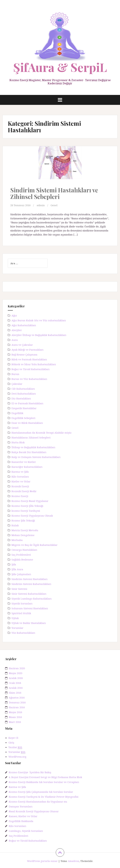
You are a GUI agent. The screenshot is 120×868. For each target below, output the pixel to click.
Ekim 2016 (15, 693)
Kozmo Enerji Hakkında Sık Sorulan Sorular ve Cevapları (44, 782)
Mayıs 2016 (15, 712)
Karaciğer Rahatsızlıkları (27, 467)
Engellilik (17, 413)
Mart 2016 (15, 722)
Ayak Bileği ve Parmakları (27, 350)
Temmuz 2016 (17, 702)
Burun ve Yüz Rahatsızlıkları (29, 379)
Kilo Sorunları (20, 476)
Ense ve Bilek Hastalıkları (27, 423)
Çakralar (17, 384)
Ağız (14, 315)
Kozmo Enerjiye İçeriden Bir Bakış (30, 772)
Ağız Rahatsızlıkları (24, 325)
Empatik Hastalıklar (24, 408)
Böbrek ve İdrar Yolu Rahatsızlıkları (34, 364)
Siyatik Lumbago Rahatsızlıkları (32, 599)
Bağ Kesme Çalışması (24, 354)
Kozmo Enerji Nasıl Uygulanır (30, 501)
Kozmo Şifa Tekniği (23, 520)
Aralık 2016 (16, 688)
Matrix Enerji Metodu (25, 530)
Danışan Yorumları (21, 806)
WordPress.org (17, 757)
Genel (54, 205)
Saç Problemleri (21, 555)
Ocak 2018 (15, 683)
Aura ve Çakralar (22, 345)
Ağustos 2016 (17, 697)
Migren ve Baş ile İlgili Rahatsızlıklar (34, 545)
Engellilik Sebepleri (23, 418)
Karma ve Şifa (20, 472)
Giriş (11, 742)
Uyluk (15, 618)
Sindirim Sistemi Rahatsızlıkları (31, 584)
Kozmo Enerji (20, 496)
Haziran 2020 (17, 668)
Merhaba (17, 540)
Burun (15, 374)
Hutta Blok (18, 442)
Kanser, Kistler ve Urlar (23, 816)
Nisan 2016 (15, 717)
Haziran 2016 (17, 707)
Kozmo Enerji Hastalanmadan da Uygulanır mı (38, 802)
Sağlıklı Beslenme (22, 559)
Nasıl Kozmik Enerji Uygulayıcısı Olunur (34, 811)
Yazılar (15, 747)
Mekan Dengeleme (23, 535)
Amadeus (73, 861)
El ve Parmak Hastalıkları (27, 403)
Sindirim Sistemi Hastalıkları (29, 579)
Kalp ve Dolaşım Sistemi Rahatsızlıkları (36, 457)
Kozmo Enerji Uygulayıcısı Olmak (32, 516)
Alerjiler (17, 330)
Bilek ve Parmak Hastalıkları (29, 359)
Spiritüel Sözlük (21, 613)
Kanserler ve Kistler (24, 462)
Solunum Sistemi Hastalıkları (30, 608)
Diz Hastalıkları (21, 398)
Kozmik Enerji (20, 486)
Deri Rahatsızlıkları (24, 394)
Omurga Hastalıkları (24, 550)
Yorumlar (17, 628)
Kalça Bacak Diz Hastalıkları (29, 452)
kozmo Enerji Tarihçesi (26, 511)
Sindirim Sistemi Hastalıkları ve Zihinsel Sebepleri (54, 193)
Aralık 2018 (16, 678)
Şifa (14, 564)
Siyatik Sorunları (22, 603)
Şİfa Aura (17, 569)
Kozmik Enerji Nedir (24, 491)
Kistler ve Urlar (21, 481)
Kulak (15, 525)
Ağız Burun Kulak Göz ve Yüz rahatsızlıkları (39, 320)
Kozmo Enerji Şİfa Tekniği (27, 506)
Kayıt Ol (13, 738)
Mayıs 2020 (15, 673)
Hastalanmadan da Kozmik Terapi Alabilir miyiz (41, 433)
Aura (15, 340)
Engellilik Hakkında (21, 821)
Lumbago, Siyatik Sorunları (26, 831)
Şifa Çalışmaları (21, 574)
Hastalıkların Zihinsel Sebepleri (31, 437)
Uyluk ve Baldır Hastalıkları (29, 623)
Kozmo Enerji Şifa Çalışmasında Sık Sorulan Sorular (41, 792)
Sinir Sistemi (19, 589)
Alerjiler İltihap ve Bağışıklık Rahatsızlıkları (39, 335)
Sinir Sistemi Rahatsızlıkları (29, 594)
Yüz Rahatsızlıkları (23, 633)
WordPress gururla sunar (42, 861)
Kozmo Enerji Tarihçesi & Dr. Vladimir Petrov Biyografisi (44, 797)
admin (41, 205)
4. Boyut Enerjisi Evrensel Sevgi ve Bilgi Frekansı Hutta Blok (45, 777)
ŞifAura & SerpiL (60, 67)
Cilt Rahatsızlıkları (23, 389)
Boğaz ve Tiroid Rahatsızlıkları (31, 369)
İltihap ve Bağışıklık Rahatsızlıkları (33, 447)
